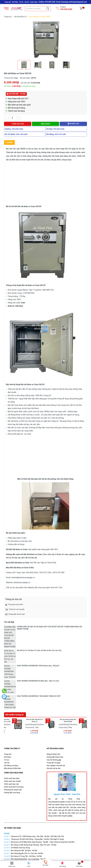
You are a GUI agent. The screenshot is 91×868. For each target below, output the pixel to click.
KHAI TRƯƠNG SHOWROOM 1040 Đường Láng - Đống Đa (38, 636)
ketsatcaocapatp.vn (22, 582)
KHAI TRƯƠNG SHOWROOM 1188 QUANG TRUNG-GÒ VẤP (39, 642)
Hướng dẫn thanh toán (55, 691)
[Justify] (48, 9)
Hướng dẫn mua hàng (12, 727)
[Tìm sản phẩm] (38, 9)
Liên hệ (27, 2)
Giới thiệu (15, 2)
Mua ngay (45, 124)
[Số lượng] (12, 118)
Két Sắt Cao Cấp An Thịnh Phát (52, 855)
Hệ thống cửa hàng (11, 700)
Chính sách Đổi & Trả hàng (14, 721)
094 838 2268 (66, 9)
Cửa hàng (62, 866)
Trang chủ (8, 2)
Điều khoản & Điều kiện (12, 703)
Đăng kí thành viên (53, 688)
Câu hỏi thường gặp (54, 694)
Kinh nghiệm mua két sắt (56, 700)
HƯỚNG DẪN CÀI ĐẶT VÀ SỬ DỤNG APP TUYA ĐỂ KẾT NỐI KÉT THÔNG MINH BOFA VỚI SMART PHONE (50, 628)
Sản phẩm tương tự (14, 649)
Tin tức (21, 2)
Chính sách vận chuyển (13, 715)
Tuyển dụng (34, 2)
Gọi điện (45, 865)
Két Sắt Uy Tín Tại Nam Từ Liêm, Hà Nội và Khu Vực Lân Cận (39, 632)
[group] (45, 39)
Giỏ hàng (79, 866)
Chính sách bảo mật (11, 718)
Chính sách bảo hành (12, 713)
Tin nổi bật (9, 622)
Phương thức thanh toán (13, 724)
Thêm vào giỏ (18, 124)
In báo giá (73, 124)
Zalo (29, 866)
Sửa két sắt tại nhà (54, 703)
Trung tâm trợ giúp (53, 697)
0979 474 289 (60, 134)
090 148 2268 (22, 134)
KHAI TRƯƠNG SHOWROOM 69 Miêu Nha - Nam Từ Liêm (38, 639)
